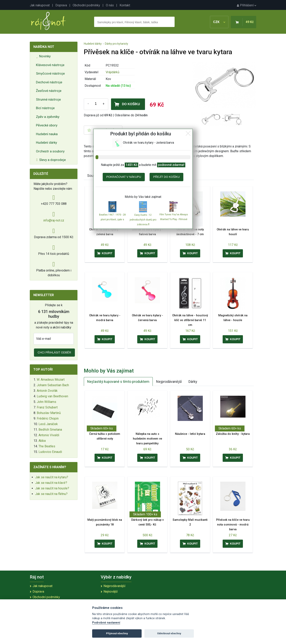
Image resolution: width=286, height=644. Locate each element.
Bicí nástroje (45, 108)
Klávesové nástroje (50, 65)
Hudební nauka (47, 134)
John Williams (46, 402)
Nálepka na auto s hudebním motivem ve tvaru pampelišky (147, 439)
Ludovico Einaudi (50, 452)
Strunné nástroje (48, 99)
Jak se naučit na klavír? (51, 483)
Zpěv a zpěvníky (48, 117)
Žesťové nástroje (49, 91)
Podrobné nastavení (106, 623)
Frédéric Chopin (48, 418)
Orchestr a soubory (50, 151)
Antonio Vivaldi (49, 435)
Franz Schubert (47, 407)
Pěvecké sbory (47, 125)
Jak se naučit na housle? (52, 488)
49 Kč (250, 22)
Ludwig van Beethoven (52, 396)
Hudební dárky (46, 142)
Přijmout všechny (117, 633)
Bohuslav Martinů (49, 413)
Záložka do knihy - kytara (233, 434)
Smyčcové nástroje (50, 73)
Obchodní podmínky (86, 5)
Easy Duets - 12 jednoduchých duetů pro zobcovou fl (143, 220)
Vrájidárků (113, 72)
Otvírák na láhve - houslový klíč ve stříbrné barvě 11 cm (190, 320)
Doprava (61, 5)
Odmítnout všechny (169, 633)
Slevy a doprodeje (51, 160)
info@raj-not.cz (54, 220)
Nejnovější (111, 592)
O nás (110, 5)
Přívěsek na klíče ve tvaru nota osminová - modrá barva (233, 525)
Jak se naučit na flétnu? (51, 494)
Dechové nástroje (49, 82)
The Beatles (47, 446)
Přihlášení (246, 5)
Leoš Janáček (48, 424)
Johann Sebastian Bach (53, 385)
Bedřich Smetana (50, 430)
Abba (42, 441)
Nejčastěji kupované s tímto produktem (118, 382)
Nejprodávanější (169, 382)
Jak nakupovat (40, 5)
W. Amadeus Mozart (51, 380)
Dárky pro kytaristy (116, 44)
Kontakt (125, 5)
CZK (219, 22)
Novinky (43, 56)
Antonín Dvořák (47, 391)
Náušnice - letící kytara (190, 434)
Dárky (193, 382)
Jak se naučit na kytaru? (52, 477)
